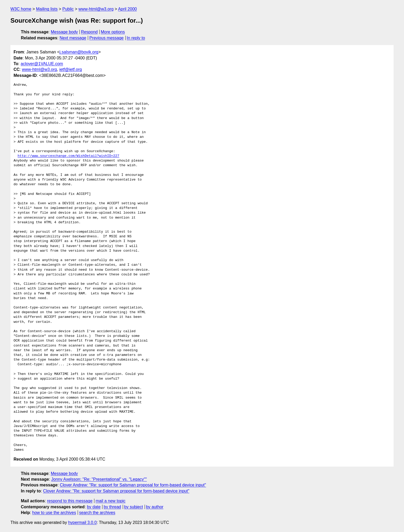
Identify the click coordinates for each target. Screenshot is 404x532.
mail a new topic (111, 501)
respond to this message (70, 501)
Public (68, 9)
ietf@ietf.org (71, 69)
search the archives (97, 513)
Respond (89, 32)
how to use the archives (54, 513)
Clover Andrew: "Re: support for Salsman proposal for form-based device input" (133, 485)
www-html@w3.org (96, 9)
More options (113, 32)
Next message (73, 38)
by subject (133, 507)
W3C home (21, 9)
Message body (64, 32)
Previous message (107, 38)
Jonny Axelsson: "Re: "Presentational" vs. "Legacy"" (99, 479)
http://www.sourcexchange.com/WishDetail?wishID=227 (69, 156)
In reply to (136, 38)
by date (94, 507)
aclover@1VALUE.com (42, 64)
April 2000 (127, 9)
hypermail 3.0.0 (82, 522)
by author (155, 507)
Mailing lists (47, 9)
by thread (112, 507)
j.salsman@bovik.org (79, 52)
